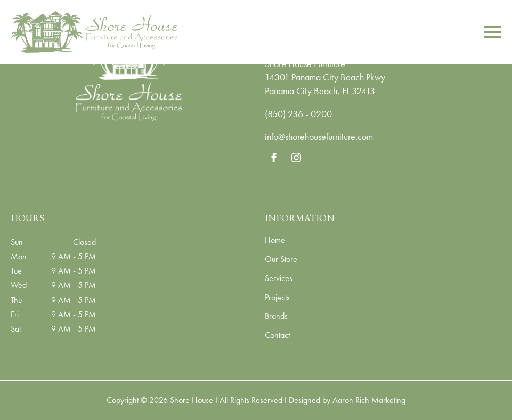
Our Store (281, 260)
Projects (277, 298)
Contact (277, 336)
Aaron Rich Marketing (369, 400)
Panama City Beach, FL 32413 (320, 91)
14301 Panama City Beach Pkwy (325, 77)
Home (275, 241)
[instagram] (296, 158)
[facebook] (274, 158)
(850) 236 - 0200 (298, 114)
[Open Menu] (493, 32)
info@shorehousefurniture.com (319, 137)
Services (279, 279)
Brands (276, 317)
